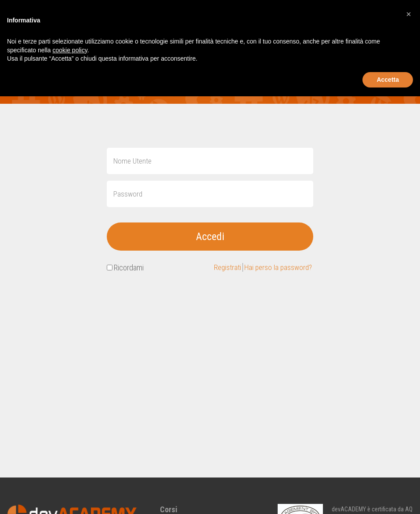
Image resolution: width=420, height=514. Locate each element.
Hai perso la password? (277, 268)
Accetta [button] (388, 80)
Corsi (169, 509)
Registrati (224, 268)
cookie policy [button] (70, 50)
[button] (409, 14)
